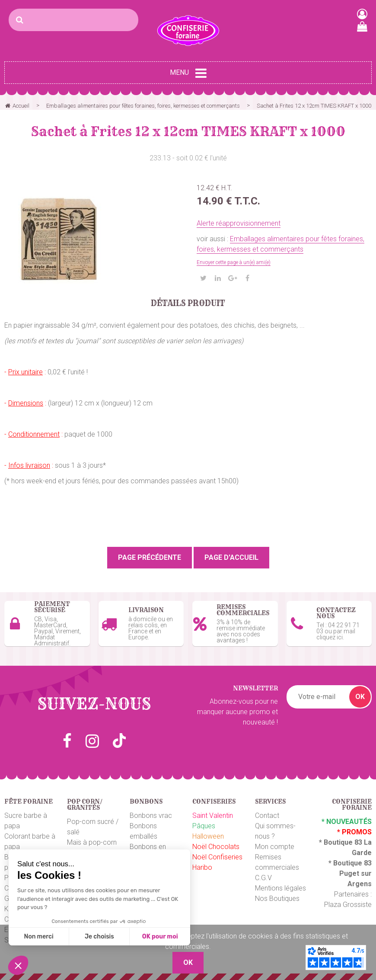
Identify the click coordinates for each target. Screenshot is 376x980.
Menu (188, 73)
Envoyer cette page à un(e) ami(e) (234, 262)
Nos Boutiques (277, 899)
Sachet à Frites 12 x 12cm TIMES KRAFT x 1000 (188, 131)
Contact (267, 816)
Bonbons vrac (151, 816)
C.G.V (263, 878)
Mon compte (275, 847)
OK (360, 697)
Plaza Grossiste (348, 905)
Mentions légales (280, 888)
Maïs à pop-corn (92, 842)
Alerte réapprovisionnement (239, 223)
